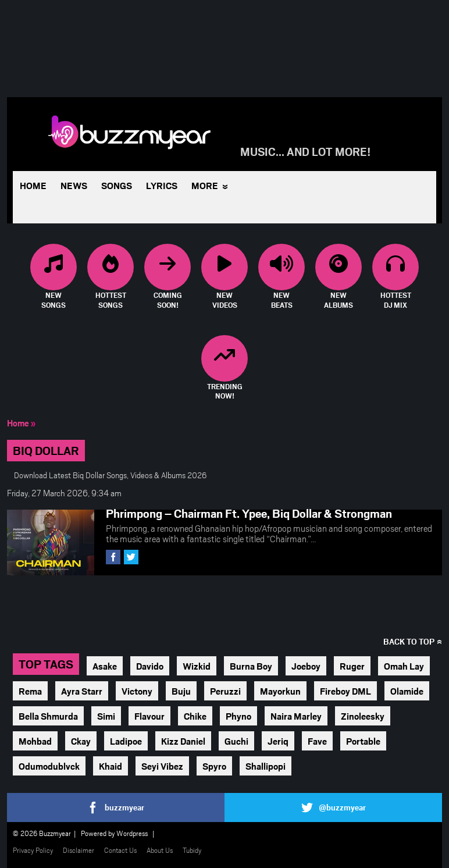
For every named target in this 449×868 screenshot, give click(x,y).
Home (33, 185)
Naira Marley (296, 716)
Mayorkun (280, 691)
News (74, 185)
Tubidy (192, 850)
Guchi (236, 741)
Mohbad (35, 741)
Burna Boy (251, 666)
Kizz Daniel (183, 741)
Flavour (149, 716)
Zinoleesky (363, 716)
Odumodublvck (49, 766)
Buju (181, 691)
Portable (363, 741)
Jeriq (278, 741)
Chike (195, 716)
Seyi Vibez (162, 766)
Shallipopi (266, 766)
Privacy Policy (33, 850)
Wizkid (197, 666)
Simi (106, 716)
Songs (117, 185)
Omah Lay (404, 666)
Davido (150, 666)
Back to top (409, 641)
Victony (137, 691)
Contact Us (120, 850)
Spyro (214, 766)
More (205, 185)
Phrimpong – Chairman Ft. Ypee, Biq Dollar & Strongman (249, 513)
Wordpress (132, 833)
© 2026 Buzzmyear (42, 833)
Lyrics (162, 185)
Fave (317, 741)
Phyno (238, 716)
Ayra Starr (82, 691)
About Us (160, 850)
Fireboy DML (345, 691)
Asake (105, 666)
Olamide (407, 691)
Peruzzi (225, 691)
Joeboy (306, 666)
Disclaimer (79, 850)
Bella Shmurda (48, 716)
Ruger (352, 666)
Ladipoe (126, 741)
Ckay (81, 741)
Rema (30, 691)
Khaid (111, 766)
